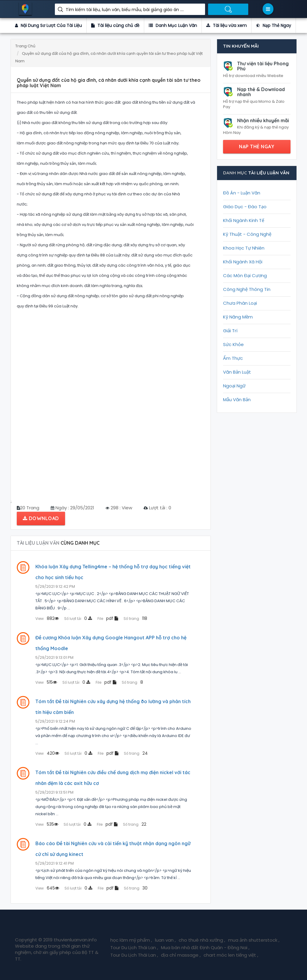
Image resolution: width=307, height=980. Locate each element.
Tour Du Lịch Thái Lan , (134, 947)
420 (47, 753)
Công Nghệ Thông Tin (247, 289)
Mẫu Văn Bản (237, 400)
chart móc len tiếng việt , (231, 955)
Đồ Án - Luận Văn (242, 193)
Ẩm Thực (233, 358)
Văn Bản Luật (237, 372)
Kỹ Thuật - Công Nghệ (247, 234)
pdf (108, 618)
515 (46, 682)
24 (136, 753)
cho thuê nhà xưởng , (202, 940)
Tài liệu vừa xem (227, 25)
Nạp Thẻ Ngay (274, 25)
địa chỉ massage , (181, 955)
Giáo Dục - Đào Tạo (245, 207)
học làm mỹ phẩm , (131, 940)
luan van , (165, 940)
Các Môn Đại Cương (245, 275)
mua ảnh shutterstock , (254, 940)
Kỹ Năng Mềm (238, 317)
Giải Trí (230, 331)
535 (47, 824)
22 (135, 824)
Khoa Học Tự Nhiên (244, 248)
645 (47, 888)
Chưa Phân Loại (240, 303)
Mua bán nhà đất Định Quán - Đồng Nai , (205, 947)
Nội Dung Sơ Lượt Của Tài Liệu (48, 25)
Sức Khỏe (233, 344)
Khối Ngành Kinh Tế (244, 220)
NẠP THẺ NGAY (257, 147)
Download (41, 518)
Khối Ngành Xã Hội (243, 262)
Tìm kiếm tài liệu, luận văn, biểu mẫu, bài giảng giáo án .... (125, 10)
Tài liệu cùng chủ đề (115, 25)
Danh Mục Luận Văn (173, 25)
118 (135, 618)
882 (47, 618)
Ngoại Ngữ (234, 386)
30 (136, 888)
